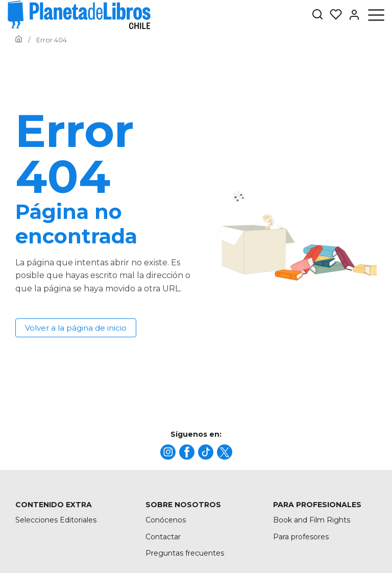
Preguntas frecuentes (185, 553)
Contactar (163, 537)
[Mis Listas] (333, 15)
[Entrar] (351, 15)
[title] (168, 452)
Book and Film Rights (312, 520)
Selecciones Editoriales (56, 520)
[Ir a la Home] (19, 40)
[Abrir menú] (376, 15)
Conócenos (166, 520)
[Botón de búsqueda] (317, 15)
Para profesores (301, 537)
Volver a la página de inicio (76, 328)
